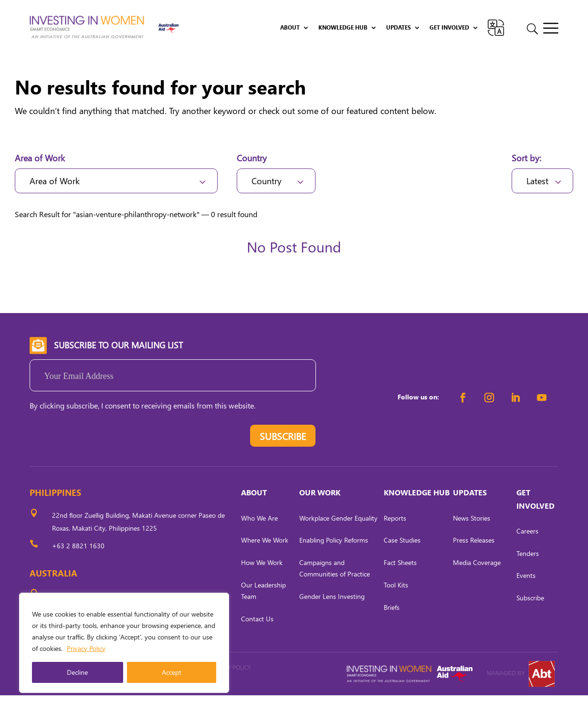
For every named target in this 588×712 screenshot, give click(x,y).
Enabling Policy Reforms (334, 557)
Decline (77, 672)
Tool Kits (396, 602)
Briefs (392, 624)
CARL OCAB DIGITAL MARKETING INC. (132, 697)
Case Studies (402, 557)
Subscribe (530, 615)
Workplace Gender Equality (338, 535)
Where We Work (265, 557)
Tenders (528, 570)
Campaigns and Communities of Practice (335, 585)
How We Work (262, 580)
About (290, 28)
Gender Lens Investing (332, 613)
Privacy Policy (86, 648)
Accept (172, 672)
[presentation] (102, 455)
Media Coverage (477, 580)
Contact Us (257, 635)
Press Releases (474, 557)
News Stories (472, 535)
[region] (124, 643)
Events (526, 592)
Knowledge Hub (343, 28)
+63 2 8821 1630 (78, 562)
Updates (399, 28)
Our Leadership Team (263, 607)
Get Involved (449, 28)
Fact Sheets (400, 580)
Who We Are (259, 535)
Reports (395, 535)
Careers (527, 548)
